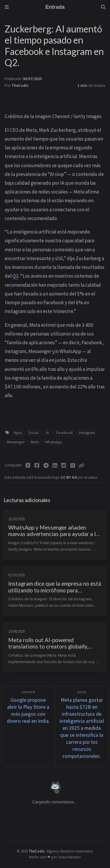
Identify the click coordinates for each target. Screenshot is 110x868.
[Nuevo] (82, 726)
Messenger (16, 442)
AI (47, 433)
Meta (35, 442)
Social (33, 433)
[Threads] (73, 466)
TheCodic (20, 85)
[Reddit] (64, 466)
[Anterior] (28, 726)
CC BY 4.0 (69, 477)
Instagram (87, 433)
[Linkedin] (55, 466)
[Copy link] (81, 466)
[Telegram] (46, 466)
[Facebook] (37, 466)
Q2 (16, 276)
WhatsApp (54, 442)
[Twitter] (28, 466)
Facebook (65, 433)
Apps (18, 433)
